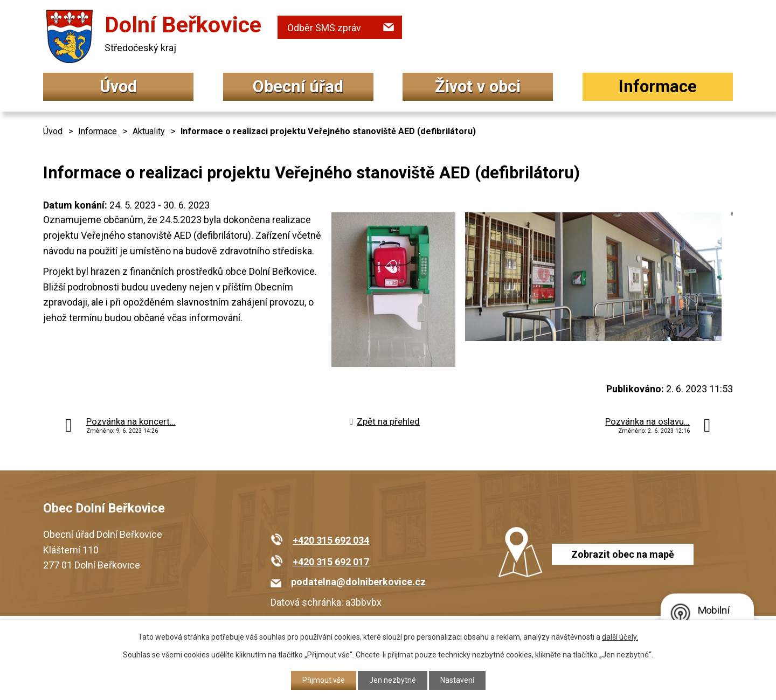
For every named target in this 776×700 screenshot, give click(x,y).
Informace (658, 86)
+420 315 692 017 (331, 562)
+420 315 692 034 (331, 540)
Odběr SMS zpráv (324, 28)
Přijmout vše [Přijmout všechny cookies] (324, 680)
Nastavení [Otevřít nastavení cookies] (457, 680)
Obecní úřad (298, 86)
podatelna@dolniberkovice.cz (358, 582)
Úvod (118, 86)
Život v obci (478, 86)
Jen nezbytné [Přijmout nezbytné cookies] (393, 680)
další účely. (620, 637)
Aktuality (149, 131)
